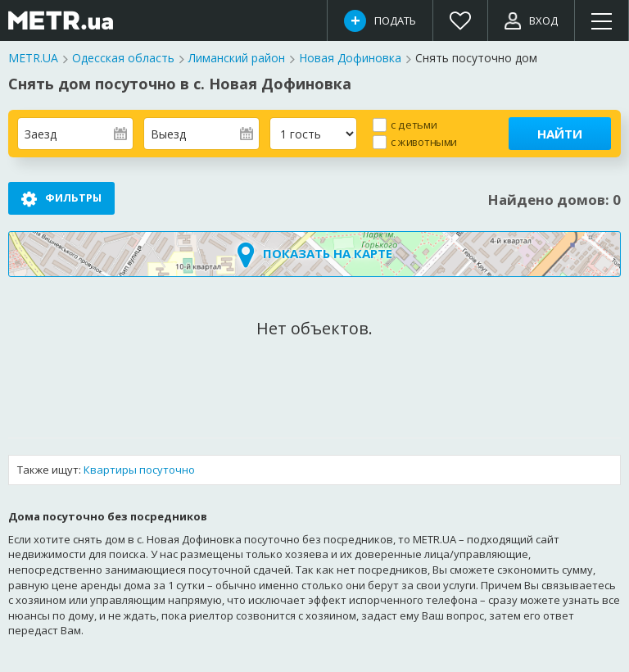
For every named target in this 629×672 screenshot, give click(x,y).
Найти (560, 134)
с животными (424, 141)
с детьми (414, 124)
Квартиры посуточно (139, 470)
